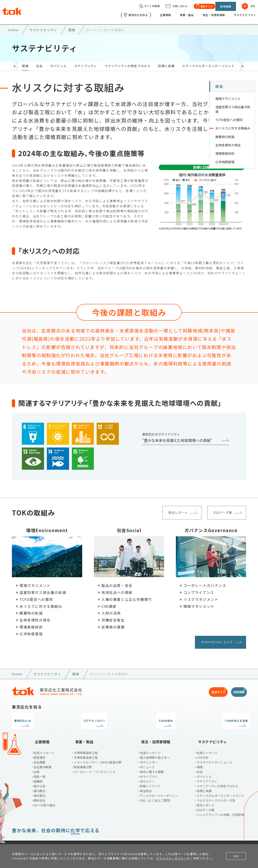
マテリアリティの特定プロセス (128, 62)
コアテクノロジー (99, 717)
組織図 (38, 771)
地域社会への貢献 (117, 589)
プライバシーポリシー (51, 837)
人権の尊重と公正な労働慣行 (127, 596)
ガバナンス (58, 62)
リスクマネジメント (201, 596)
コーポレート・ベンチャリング (95, 762)
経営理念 (39, 748)
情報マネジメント (199, 603)
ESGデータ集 (206, 800)
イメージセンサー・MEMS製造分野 (98, 752)
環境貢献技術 (31, 623)
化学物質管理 (31, 630)
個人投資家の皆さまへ (155, 748)
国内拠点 (39, 781)
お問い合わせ (84, 837)
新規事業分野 (83, 757)
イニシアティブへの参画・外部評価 (220, 805)
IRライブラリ (149, 767)
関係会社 (39, 790)
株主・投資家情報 (207, 13)
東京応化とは (39, 717)
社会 (39, 62)
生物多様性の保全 (35, 617)
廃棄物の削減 (31, 610)
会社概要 (39, 752)
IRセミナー (147, 771)
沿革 (37, 762)
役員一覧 (39, 767)
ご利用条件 (20, 837)
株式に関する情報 (152, 762)
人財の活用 (111, 610)
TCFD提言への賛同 (36, 596)
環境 (25, 62)
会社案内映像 (42, 757)
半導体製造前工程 (86, 743)
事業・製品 (178, 13)
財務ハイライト (150, 776)
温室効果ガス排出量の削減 (43, 589)
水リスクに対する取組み (41, 603)
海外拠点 (39, 786)
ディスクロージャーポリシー (159, 786)
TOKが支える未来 (219, 717)
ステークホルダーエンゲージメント (208, 62)
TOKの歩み (159, 717)
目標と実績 (166, 62)
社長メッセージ (44, 743)
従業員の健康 (113, 623)
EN (251, 4)
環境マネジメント (35, 582)
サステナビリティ (241, 13)
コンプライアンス (199, 589)
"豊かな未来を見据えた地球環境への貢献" (177, 437)
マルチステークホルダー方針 (216, 790)
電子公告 (39, 776)
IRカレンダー (149, 752)
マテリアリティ (86, 62)
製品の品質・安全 (117, 582)
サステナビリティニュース (214, 752)
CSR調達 (109, 603)
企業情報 (154, 13)
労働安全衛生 (113, 617)
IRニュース (147, 757)
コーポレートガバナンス (205, 582)
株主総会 (146, 781)
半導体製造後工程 (86, 748)
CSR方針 (203, 748)
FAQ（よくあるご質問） (156, 790)
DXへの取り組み (44, 795)
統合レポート (206, 795)
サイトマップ (111, 837)
